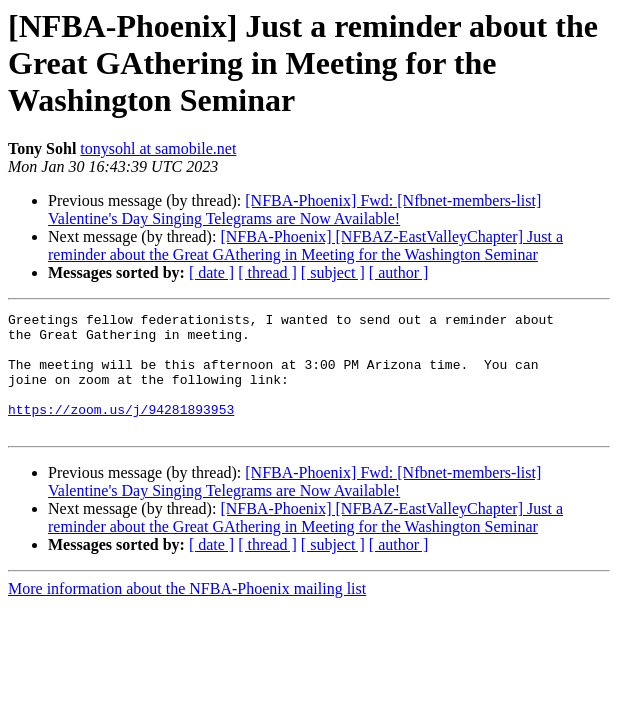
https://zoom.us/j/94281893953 (121, 430)
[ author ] (399, 272)
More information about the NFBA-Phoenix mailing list (187, 612)
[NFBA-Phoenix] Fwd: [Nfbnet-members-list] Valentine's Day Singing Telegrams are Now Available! (294, 209)
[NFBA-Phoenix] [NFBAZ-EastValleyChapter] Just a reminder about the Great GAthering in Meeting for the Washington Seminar (305, 245)
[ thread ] (267, 272)
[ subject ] (333, 272)
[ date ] (211, 272)
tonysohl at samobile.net (158, 148)
